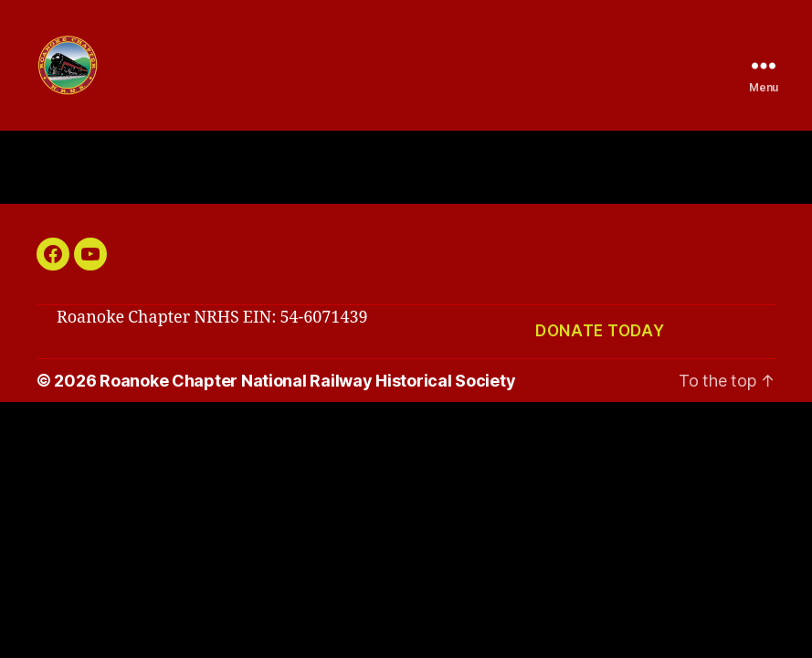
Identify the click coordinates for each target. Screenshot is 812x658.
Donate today (600, 353)
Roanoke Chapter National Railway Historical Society (307, 403)
